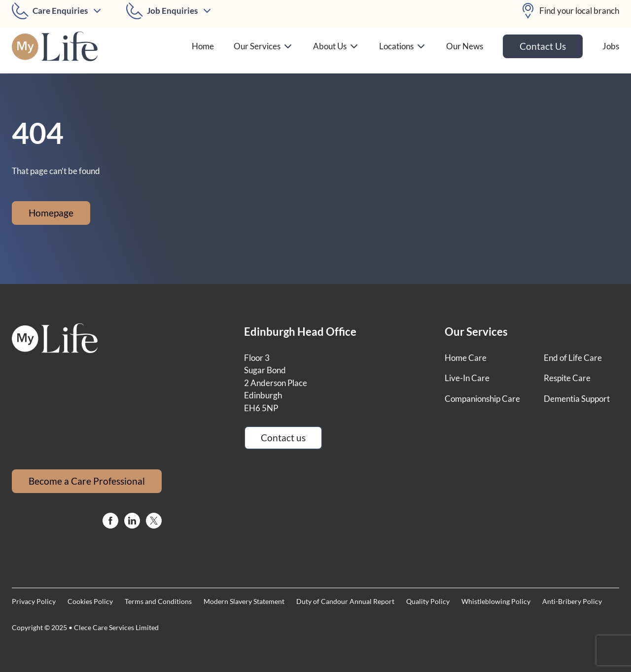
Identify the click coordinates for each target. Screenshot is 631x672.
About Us (336, 46)
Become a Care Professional (87, 481)
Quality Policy (428, 601)
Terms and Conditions (158, 601)
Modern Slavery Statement (244, 601)
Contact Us (543, 46)
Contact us (283, 438)
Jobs (611, 46)
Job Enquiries (172, 11)
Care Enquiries (60, 11)
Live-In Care (467, 378)
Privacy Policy (34, 601)
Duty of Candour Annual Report (345, 601)
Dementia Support (577, 399)
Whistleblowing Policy (496, 601)
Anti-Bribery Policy (572, 601)
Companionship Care (482, 399)
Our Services (263, 46)
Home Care (466, 358)
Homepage (51, 213)
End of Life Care (573, 358)
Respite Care (567, 378)
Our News (465, 46)
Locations (403, 46)
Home (203, 46)
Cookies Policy (90, 601)
